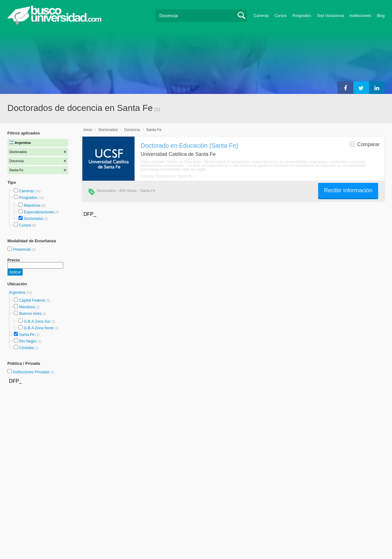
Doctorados (33, 219)
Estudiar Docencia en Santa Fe (167, 176)
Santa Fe (27, 335)
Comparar (364, 144)
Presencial (22, 249)
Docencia (132, 130)
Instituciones (360, 16)
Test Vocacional (330, 16)
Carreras (261, 16)
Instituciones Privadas (33, 372)
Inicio (88, 130)
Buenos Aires (30, 314)
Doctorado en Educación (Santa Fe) (190, 145)
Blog (381, 16)
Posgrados (302, 16)
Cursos (281, 16)
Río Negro (28, 341)
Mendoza (27, 307)
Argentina (18, 293)
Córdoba (26, 348)
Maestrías (32, 206)
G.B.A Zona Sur (37, 321)
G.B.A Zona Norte (39, 328)
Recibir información (348, 190)
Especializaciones (39, 212)
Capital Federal (32, 300)
